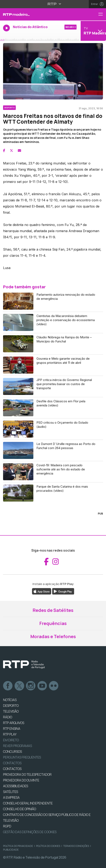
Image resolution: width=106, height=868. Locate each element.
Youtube (42, 686)
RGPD (7, 826)
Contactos (12, 763)
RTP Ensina (12, 729)
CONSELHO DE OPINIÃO (20, 809)
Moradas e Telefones (53, 636)
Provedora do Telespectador (27, 774)
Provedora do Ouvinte (21, 780)
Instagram (31, 686)
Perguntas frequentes (22, 757)
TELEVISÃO (11, 711)
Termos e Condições (76, 846)
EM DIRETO (11, 740)
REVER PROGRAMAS (17, 746)
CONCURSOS (12, 752)
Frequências (53, 623)
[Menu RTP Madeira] (102, 14)
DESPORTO (11, 706)
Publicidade (11, 850)
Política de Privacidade (18, 846)
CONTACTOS (12, 769)
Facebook (8, 686)
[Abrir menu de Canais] (93, 31)
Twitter (19, 686)
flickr (54, 686)
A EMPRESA (11, 797)
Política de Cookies (48, 846)
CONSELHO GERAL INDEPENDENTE (28, 803)
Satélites (11, 792)
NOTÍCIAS (10, 700)
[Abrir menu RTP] (53, 4)
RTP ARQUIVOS (14, 723)
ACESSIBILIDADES (16, 786)
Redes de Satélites (53, 610)
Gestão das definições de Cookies (30, 832)
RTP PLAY (10, 734)
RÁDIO (8, 717)
